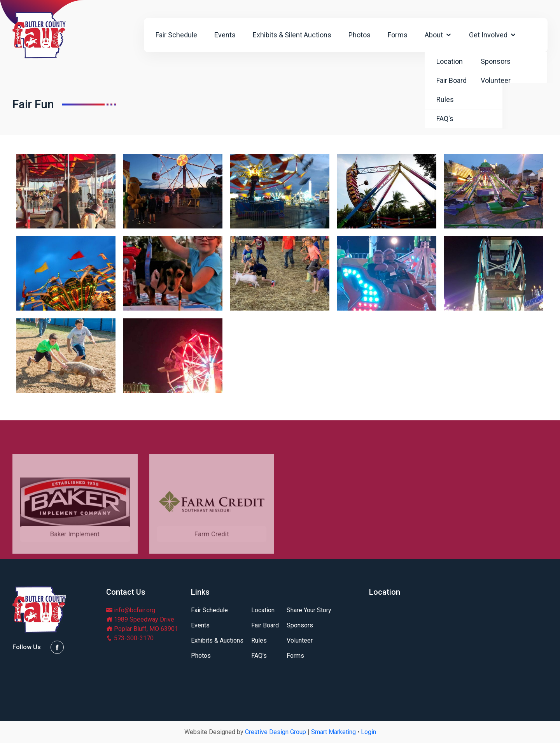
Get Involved (493, 35)
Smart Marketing (333, 732)
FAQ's (259, 656)
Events (225, 35)
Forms (398, 35)
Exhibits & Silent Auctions (292, 35)
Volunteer (300, 641)
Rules (259, 641)
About (438, 35)
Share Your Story (309, 610)
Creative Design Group (276, 732)
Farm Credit (212, 558)
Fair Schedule (176, 35)
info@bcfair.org (131, 610)
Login (368, 732)
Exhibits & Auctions (217, 641)
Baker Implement (75, 558)
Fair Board (265, 625)
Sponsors (300, 625)
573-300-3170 (130, 638)
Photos (360, 35)
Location (263, 610)
